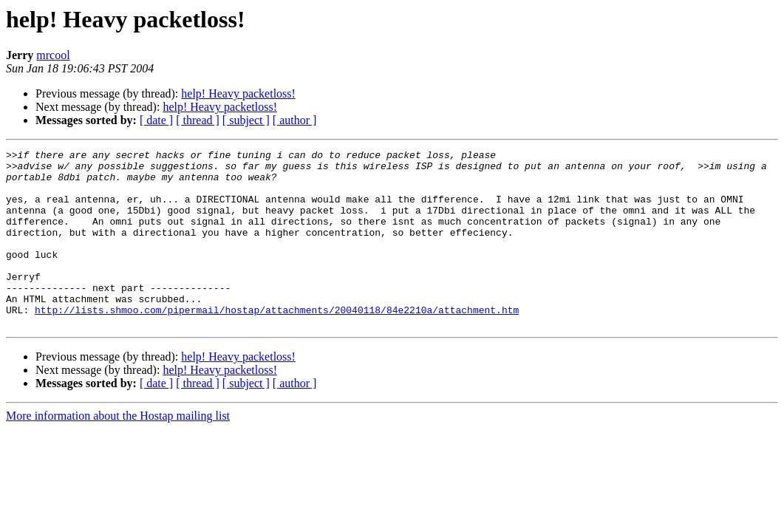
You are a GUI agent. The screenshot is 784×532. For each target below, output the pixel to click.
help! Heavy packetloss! (238, 93)
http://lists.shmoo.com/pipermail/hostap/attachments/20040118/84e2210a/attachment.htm (277, 343)
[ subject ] (246, 120)
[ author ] (295, 120)
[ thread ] (198, 120)
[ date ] (156, 120)
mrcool (53, 55)
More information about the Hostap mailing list (118, 451)
